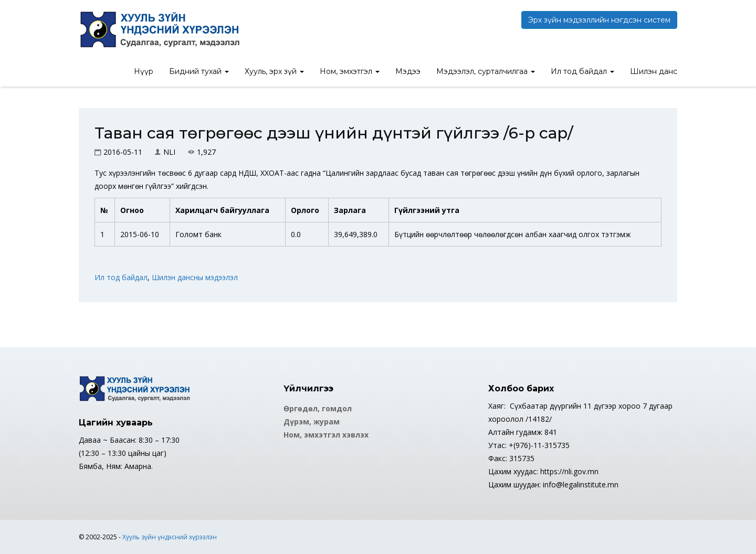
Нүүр (144, 71)
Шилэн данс (654, 71)
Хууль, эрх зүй (274, 71)
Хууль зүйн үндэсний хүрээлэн (170, 537)
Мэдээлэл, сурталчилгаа (486, 71)
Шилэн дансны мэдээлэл (195, 277)
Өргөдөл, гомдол (318, 408)
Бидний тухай (199, 71)
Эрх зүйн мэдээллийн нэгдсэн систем (599, 20)
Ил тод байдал (582, 71)
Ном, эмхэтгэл (350, 71)
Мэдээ (408, 71)
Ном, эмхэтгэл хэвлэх (326, 435)
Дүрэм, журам (312, 422)
